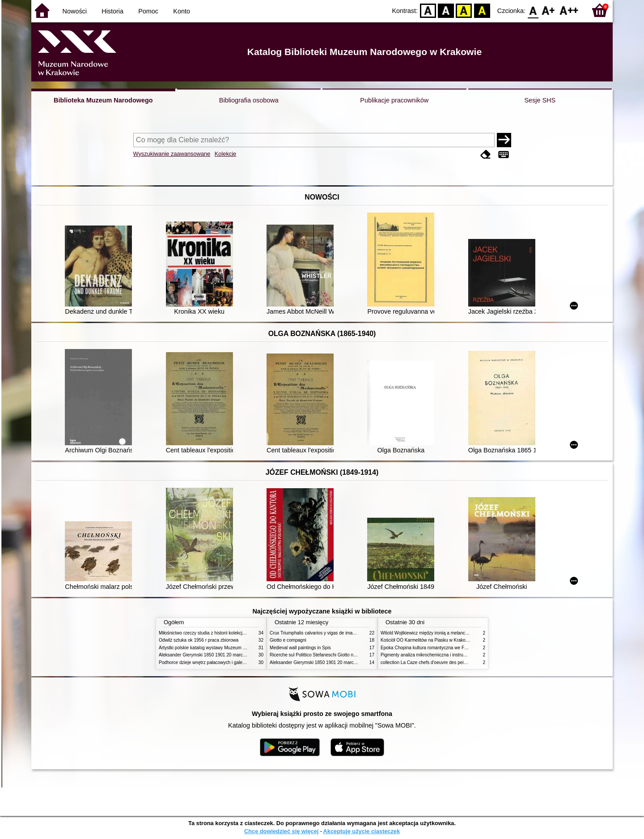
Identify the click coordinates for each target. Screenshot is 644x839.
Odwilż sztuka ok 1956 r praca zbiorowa (199, 640)
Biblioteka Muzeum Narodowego (103, 100)
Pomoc (148, 11)
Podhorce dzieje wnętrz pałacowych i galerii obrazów (212, 662)
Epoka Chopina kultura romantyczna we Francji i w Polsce (439, 648)
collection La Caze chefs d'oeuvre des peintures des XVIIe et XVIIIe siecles (455, 662)
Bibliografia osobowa (249, 100)
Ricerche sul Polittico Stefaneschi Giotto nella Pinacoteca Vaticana (336, 655)
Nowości (75, 11)
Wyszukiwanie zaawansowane (172, 154)
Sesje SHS (540, 100)
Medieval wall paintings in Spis (300, 648)
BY (482, 10)
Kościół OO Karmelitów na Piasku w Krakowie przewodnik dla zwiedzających (457, 640)
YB (464, 10)
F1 (549, 10)
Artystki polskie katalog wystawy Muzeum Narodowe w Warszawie (225, 648)
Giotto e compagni (288, 640)
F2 (569, 10)
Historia (112, 11)
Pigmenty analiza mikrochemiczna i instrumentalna (431, 655)
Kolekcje (225, 154)
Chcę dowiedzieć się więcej (281, 831)
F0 (533, 10)
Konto (182, 11)
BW (446, 10)
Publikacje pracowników (394, 100)
